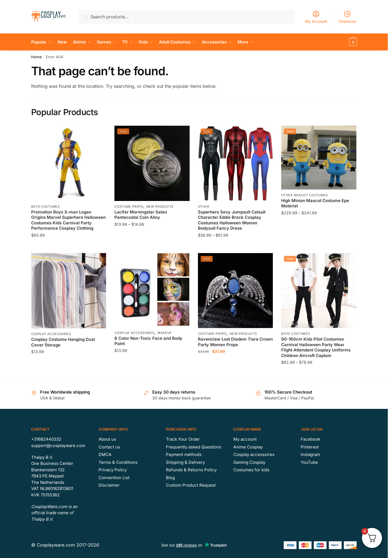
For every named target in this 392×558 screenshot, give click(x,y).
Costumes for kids (251, 470)
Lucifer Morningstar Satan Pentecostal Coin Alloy (141, 215)
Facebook (310, 439)
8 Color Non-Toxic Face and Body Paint (148, 341)
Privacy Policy (113, 470)
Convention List (114, 478)
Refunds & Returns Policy (191, 470)
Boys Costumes (46, 207)
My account (245, 439)
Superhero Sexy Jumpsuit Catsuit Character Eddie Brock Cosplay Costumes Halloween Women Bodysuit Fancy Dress (232, 220)
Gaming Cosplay (249, 462)
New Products (160, 207)
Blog (170, 478)
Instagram (310, 454)
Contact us (109, 447)
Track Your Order (183, 439)
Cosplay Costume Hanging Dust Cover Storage (63, 342)
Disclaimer (109, 485)
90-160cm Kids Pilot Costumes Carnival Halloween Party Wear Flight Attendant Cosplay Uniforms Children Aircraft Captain (316, 347)
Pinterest (310, 447)
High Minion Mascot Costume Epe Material (315, 203)
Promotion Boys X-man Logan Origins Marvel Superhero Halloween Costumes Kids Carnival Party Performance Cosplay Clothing (68, 220)
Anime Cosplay (248, 447)
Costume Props (129, 207)
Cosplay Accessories (51, 334)
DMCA (105, 454)
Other (204, 207)
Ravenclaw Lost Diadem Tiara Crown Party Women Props (235, 342)
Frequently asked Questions (194, 447)
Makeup (165, 333)
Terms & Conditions (118, 462)
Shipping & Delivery (185, 462)
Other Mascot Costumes (305, 195)
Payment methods (184, 454)
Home (36, 57)
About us (107, 439)
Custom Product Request (191, 485)
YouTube (309, 462)
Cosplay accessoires (254, 454)
